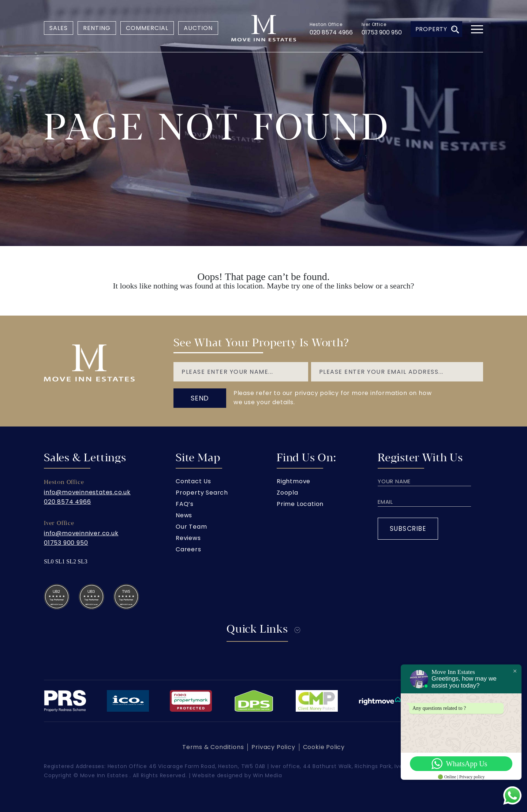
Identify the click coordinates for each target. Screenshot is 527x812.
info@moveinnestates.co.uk (87, 492)
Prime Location (300, 504)
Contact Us (193, 481)
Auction (198, 28)
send (200, 398)
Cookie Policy (324, 747)
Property (437, 29)
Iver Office (374, 24)
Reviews (188, 538)
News (184, 515)
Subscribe (408, 529)
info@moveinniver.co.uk (81, 533)
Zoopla (287, 493)
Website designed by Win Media (237, 775)
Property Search (202, 493)
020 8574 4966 (331, 32)
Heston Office (326, 24)
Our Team (191, 527)
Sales (59, 28)
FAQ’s (185, 504)
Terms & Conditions (213, 747)
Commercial (147, 28)
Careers (188, 549)
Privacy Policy (273, 747)
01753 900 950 (382, 32)
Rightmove (294, 481)
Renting (97, 28)
